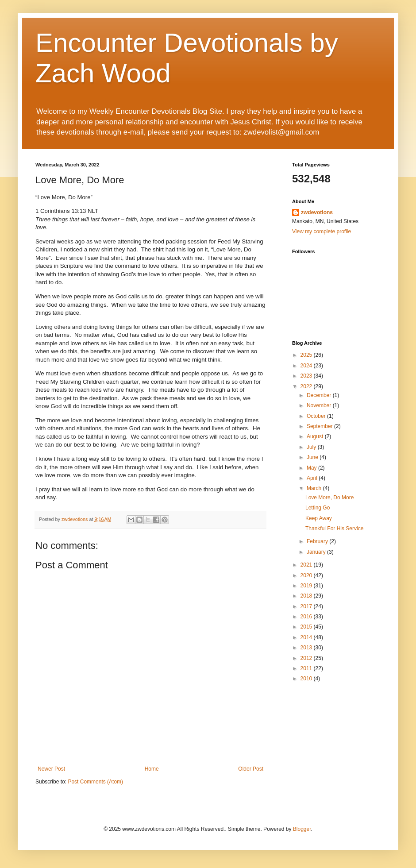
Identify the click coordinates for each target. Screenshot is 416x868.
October (317, 416)
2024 (307, 366)
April (313, 478)
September (320, 426)
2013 (307, 648)
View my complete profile (322, 231)
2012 (307, 658)
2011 (307, 668)
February (318, 541)
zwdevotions (317, 212)
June (313, 457)
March (315, 488)
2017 (307, 606)
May (312, 468)
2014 (307, 637)
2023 (307, 376)
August (316, 436)
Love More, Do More (329, 498)
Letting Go (318, 508)
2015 (307, 627)
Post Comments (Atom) (95, 782)
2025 (307, 355)
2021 (307, 565)
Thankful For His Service (334, 529)
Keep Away (319, 518)
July (312, 447)
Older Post (251, 769)
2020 (307, 575)
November (320, 405)
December (320, 395)
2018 (307, 596)
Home (152, 769)
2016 (307, 617)
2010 (307, 679)
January (317, 552)
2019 (307, 586)
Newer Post (51, 769)
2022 (307, 386)
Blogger (302, 829)
